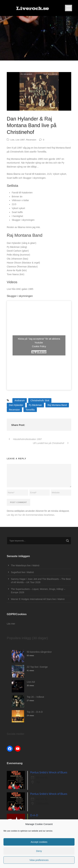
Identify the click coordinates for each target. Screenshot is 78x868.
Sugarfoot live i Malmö (22, 572)
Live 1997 (20, 140)
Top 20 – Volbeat (35, 697)
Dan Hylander (16, 405)
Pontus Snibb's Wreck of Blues (49, 772)
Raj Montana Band (57, 405)
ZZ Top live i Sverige (37, 667)
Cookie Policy (39, 346)
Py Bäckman (35, 405)
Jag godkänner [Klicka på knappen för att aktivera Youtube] (39, 352)
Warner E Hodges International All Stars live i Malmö (38, 599)
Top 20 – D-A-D (35, 712)
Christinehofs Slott (40, 400)
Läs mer (11, 624)
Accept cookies (39, 842)
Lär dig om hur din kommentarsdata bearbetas (30, 515)
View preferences (39, 860)
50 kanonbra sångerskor (39, 652)
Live (12, 140)
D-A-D (34, 815)
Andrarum (20, 400)
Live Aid (31, 682)
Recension (31, 140)
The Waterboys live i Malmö (25, 565)
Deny (39, 851)
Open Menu (68, 8)
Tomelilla (30, 410)
